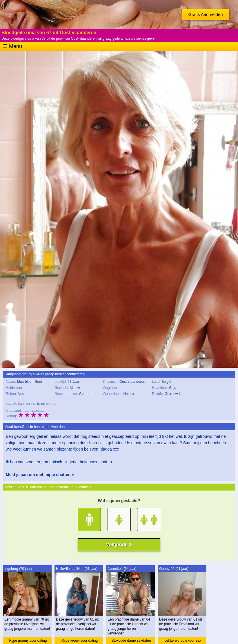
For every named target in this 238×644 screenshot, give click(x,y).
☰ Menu (12, 46)
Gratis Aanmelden (205, 14)
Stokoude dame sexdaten (131, 641)
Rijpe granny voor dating (28, 641)
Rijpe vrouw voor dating (80, 641)
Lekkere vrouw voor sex (183, 641)
